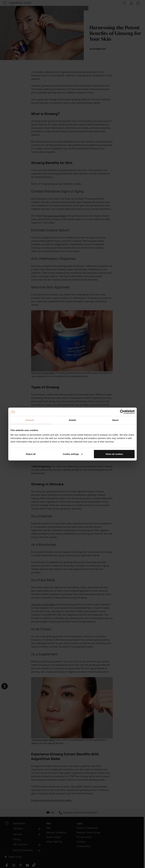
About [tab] (115, 420)
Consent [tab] (30, 420)
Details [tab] (72, 420)
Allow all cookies (114, 454)
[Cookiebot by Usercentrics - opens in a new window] (122, 412)
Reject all (31, 454)
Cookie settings (73, 454)
